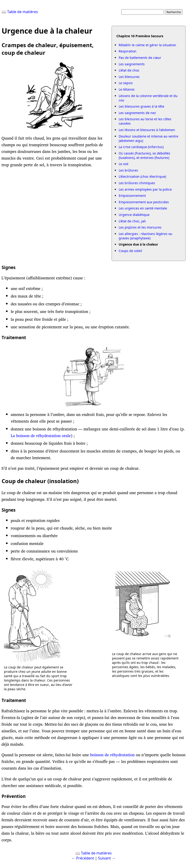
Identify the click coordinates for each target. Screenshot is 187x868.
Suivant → (107, 858)
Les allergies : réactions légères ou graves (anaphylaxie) (145, 236)
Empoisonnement (132, 196)
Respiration (128, 51)
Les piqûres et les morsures (140, 227)
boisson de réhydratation (113, 755)
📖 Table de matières (20, 12)
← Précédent (83, 858)
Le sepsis (126, 83)
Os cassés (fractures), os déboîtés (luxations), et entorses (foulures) (144, 155)
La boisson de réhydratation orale (41, 436)
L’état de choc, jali (132, 221)
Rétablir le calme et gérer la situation (147, 45)
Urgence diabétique (134, 215)
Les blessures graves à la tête (141, 106)
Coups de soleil (130, 251)
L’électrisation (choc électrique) (142, 176)
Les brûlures (128, 170)
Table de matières (96, 853)
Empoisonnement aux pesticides (144, 202)
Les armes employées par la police (145, 189)
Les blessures (129, 77)
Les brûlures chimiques (137, 183)
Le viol (124, 164)
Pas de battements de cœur (140, 58)
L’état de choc (129, 70)
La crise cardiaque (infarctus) (141, 147)
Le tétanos (127, 89)
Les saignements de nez (137, 113)
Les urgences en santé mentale (143, 208)
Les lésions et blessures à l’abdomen (147, 130)
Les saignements (132, 64)
